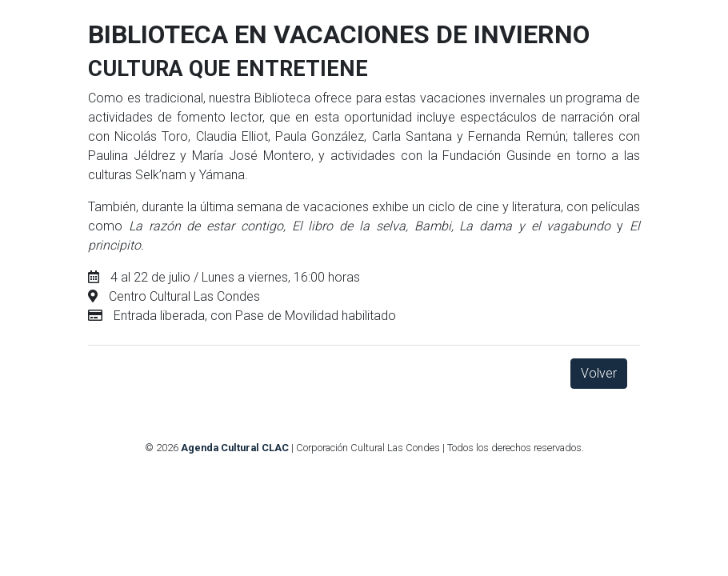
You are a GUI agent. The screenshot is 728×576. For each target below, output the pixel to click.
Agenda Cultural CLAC (235, 448)
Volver (599, 373)
